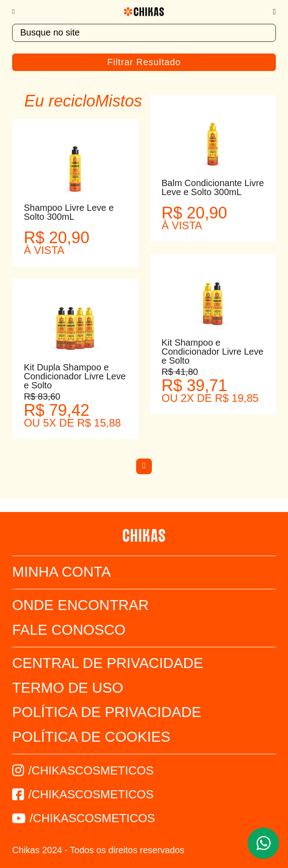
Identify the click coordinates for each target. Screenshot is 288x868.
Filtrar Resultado (144, 62)
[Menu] (18, 12)
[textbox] (144, 33)
